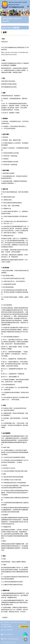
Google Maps (24, 627)
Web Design (5, 642)
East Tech (14, 642)
